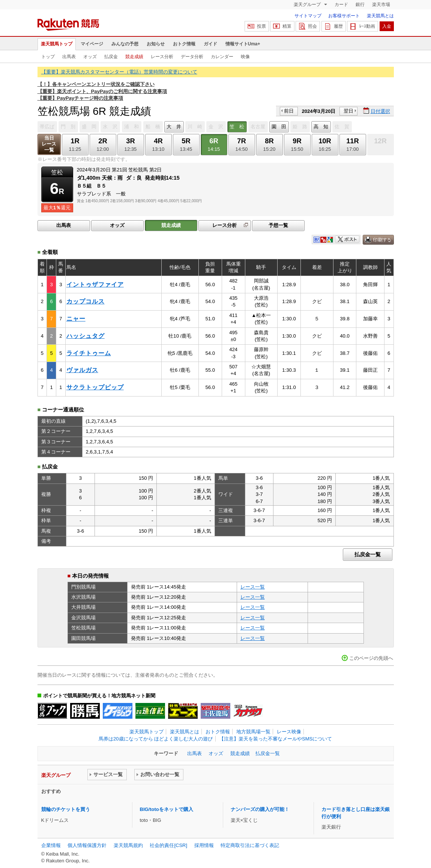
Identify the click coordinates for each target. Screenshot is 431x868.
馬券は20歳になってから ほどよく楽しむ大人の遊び (156, 739)
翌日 (348, 111)
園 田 (279, 127)
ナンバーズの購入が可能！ (260, 809)
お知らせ (156, 44)
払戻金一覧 (368, 554)
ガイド (210, 44)
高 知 (321, 127)
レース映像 (289, 732)
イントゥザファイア (95, 285)
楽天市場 (381, 5)
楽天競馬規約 (128, 845)
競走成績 (134, 57)
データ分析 (192, 57)
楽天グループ (308, 5)
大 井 (174, 127)
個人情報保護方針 (87, 845)
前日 (289, 111)
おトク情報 (184, 44)
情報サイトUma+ (243, 44)
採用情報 (204, 845)
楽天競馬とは (380, 16)
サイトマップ (308, 16)
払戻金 (111, 57)
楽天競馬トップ (57, 44)
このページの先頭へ (371, 658)
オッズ (90, 57)
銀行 (360, 5)
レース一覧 (253, 587)
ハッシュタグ (86, 336)
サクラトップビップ (95, 387)
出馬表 (69, 57)
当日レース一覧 (49, 144)
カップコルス (86, 301)
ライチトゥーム (89, 353)
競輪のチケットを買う (66, 809)
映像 (245, 57)
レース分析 (162, 57)
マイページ (92, 44)
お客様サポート (344, 16)
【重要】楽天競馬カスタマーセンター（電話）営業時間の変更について (119, 72)
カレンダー (222, 57)
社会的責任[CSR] (168, 845)
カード (341, 5)
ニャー (76, 319)
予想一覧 (278, 225)
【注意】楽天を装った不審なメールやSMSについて (276, 739)
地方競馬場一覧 (253, 732)
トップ (48, 57)
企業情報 (51, 845)
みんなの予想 (125, 44)
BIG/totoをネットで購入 (167, 809)
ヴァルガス (82, 370)
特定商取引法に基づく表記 (250, 845)
